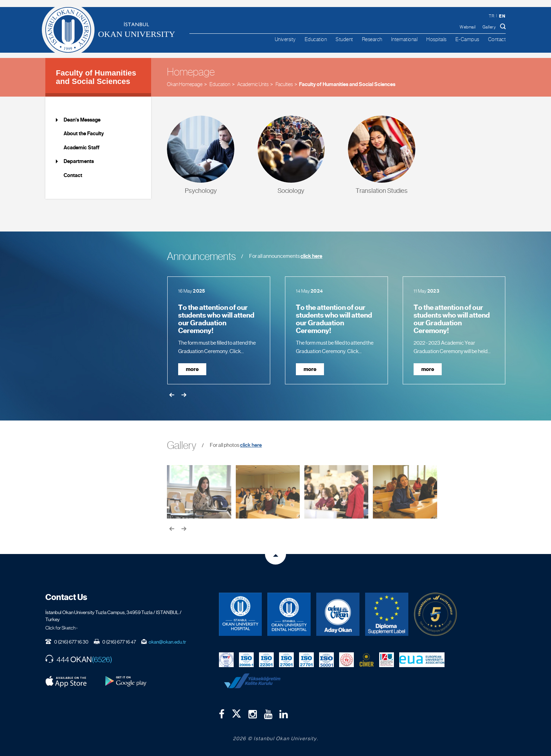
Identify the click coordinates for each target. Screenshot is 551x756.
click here (311, 256)
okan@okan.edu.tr (167, 642)
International (404, 39)
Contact (497, 39)
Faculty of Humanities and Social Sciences (96, 77)
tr (491, 16)
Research (372, 39)
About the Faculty (84, 133)
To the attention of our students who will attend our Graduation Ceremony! (216, 319)
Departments (79, 161)
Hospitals (436, 39)
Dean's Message (82, 120)
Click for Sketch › (61, 628)
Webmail (468, 27)
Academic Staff (82, 148)
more (192, 369)
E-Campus (467, 39)
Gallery (489, 27)
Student (344, 39)
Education (316, 39)
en (502, 16)
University (285, 39)
